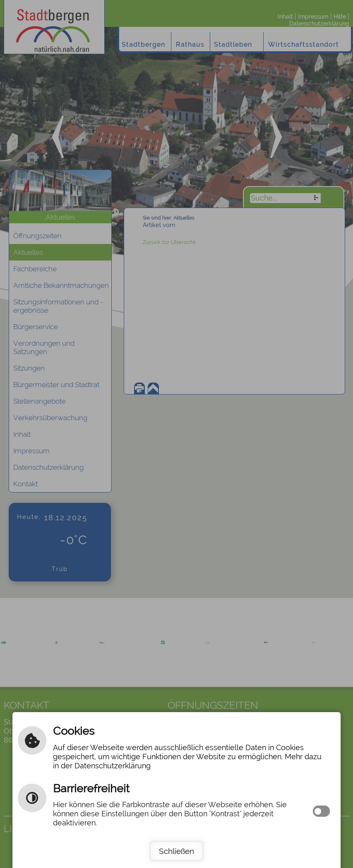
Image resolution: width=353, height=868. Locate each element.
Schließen (176, 851)
